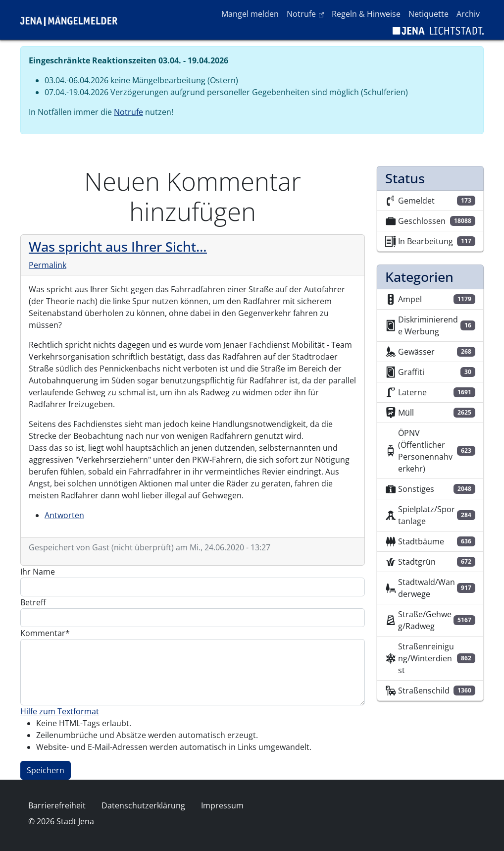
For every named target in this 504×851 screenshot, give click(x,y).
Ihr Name (38, 572)
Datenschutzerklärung (143, 805)
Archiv (468, 14)
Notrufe (307, 13)
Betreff (33, 602)
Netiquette (428, 14)
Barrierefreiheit (57, 805)
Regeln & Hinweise (366, 14)
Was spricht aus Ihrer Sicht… (118, 246)
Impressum (222, 805)
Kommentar (43, 633)
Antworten (64, 515)
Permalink (48, 265)
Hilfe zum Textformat (60, 711)
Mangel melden (250, 14)
